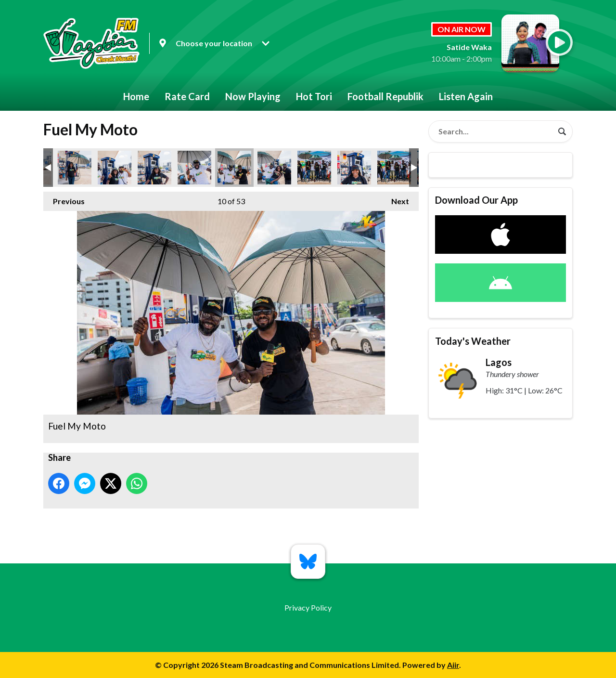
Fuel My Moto (75, 168)
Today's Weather (473, 341)
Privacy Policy (308, 607)
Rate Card (187, 96)
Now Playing (253, 96)
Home (136, 96)
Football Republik (385, 96)
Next (395, 199)
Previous (64, 199)
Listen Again (466, 96)
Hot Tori (314, 96)
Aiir (453, 665)
